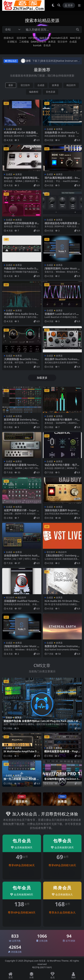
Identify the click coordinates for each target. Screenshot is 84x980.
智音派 (43, 961)
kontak (37, 45)
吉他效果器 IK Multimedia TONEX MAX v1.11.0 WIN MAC (62, 134)
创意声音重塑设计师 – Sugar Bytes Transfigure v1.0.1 (21, 512)
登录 (69, 5)
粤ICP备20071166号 (42, 967)
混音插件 (21, 38)
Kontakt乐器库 (60, 38)
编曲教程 (34, 92)
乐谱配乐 (12, 42)
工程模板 (24, 42)
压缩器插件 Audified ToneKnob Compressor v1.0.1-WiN (21, 602)
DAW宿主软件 (39, 42)
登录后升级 (22, 873)
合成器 (73, 42)
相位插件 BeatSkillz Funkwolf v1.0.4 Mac (62, 361)
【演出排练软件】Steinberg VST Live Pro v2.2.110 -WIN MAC (62, 557)
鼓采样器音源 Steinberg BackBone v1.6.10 (21, 421)
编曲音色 (44, 38)
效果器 (52, 42)
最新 (11, 85)
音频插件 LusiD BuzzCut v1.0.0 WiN (62, 315)
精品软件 (71, 85)
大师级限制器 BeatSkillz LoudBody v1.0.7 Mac (21, 361)
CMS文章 (42, 665)
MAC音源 (75, 38)
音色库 (47, 45)
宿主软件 (63, 42)
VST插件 (33, 38)
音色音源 (51, 92)
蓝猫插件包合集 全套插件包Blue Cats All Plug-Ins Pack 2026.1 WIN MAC (41, 722)
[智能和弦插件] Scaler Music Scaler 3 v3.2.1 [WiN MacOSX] (62, 270)
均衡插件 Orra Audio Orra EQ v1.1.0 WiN (21, 315)
